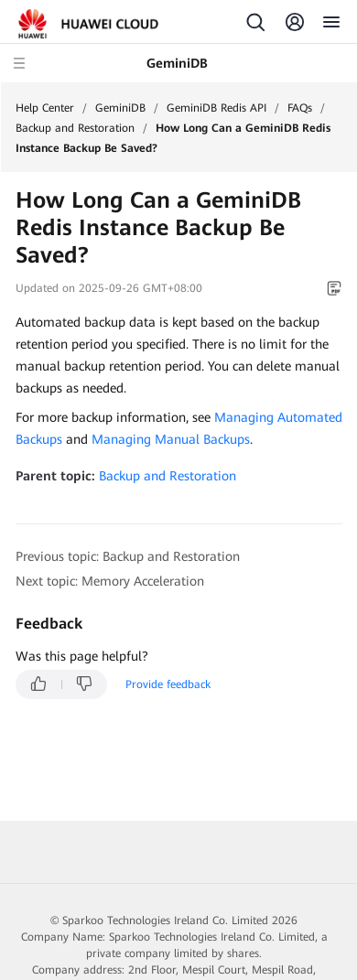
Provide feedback (168, 684)
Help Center (45, 108)
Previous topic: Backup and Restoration (128, 556)
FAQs (300, 108)
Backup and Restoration (75, 128)
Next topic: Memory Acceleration (110, 581)
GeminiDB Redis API (216, 108)
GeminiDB (120, 108)
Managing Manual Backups (171, 439)
